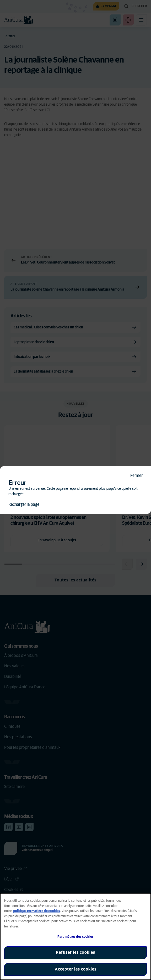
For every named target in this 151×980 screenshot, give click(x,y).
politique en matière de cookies (36, 911)
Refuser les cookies (75, 952)
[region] (75, 937)
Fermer (136, 476)
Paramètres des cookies (75, 937)
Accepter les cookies (76, 969)
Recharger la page (24, 504)
